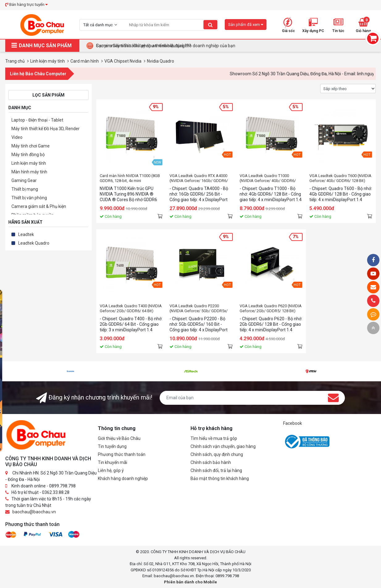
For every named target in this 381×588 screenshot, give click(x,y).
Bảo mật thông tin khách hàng (220, 478)
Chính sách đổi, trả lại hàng (216, 470)
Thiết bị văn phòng (29, 198)
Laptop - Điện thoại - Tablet (37, 120)
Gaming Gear (24, 180)
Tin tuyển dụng (112, 446)
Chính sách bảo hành (211, 462)
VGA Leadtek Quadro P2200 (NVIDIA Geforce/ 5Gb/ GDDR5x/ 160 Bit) (199, 308)
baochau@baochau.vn (34, 512)
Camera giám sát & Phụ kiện (39, 206)
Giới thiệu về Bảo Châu (119, 438)
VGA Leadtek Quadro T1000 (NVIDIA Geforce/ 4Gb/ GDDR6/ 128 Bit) (268, 178)
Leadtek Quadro (34, 243)
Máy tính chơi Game (31, 146)
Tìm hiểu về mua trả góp (214, 438)
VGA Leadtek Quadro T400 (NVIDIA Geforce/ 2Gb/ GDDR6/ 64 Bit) (131, 308)
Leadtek (26, 234)
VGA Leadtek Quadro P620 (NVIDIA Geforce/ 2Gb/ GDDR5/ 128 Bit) (271, 308)
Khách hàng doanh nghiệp (123, 478)
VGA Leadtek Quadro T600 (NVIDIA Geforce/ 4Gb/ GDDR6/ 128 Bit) (340, 178)
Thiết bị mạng (25, 189)
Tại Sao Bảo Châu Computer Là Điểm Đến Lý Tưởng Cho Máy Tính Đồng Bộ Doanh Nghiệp (182, 46)
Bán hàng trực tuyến (26, 4)
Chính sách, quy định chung (217, 454)
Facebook (293, 423)
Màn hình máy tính (29, 172)
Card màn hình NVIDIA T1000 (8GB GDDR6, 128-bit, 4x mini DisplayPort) (130, 178)
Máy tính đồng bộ (28, 155)
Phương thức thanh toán (122, 454)
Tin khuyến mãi (113, 462)
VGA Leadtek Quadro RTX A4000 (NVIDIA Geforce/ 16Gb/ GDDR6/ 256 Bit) (199, 178)
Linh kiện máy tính (29, 163)
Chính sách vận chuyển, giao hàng (223, 446)
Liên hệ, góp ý (111, 470)
